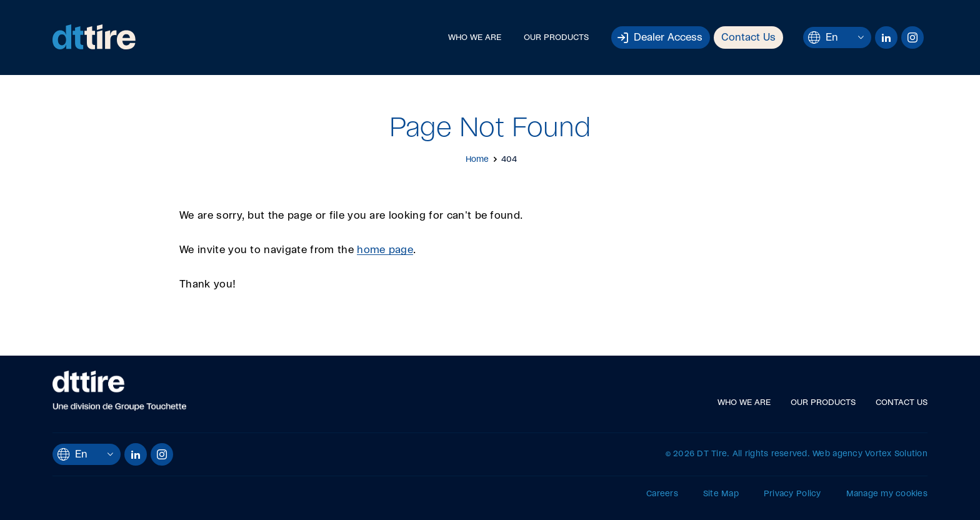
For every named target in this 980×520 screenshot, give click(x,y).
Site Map (721, 494)
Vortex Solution (896, 454)
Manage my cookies (887, 494)
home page (385, 250)
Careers (662, 494)
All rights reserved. (771, 454)
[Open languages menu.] (861, 37)
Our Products (556, 38)
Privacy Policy (792, 494)
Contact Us (748, 37)
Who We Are (475, 38)
